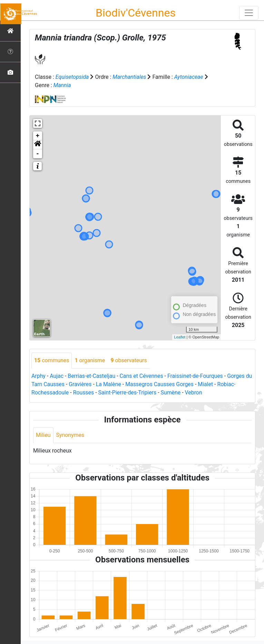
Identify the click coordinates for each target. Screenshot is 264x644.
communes (52, 360)
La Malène (117, 384)
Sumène (172, 393)
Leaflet (180, 337)
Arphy (38, 376)
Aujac (57, 376)
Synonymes (70, 435)
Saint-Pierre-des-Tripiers (128, 393)
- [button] (38, 154)
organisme (90, 360)
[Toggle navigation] (249, 13)
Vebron (195, 393)
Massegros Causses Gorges (168, 384)
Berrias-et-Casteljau (92, 376)
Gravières (88, 384)
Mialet (214, 384)
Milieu (43, 435)
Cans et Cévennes (142, 376)
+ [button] (38, 136)
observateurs (129, 360)
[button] (38, 145)
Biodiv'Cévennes (136, 13)
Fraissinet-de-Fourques (196, 376)
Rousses (84, 393)
